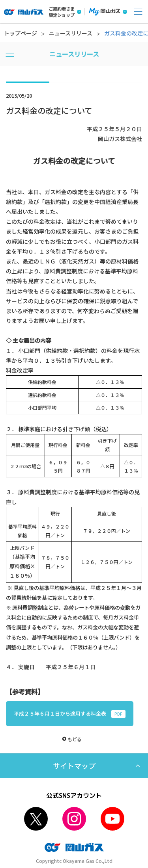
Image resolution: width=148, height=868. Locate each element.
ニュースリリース (71, 33)
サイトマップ (74, 766)
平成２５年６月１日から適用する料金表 (70, 714)
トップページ (21, 33)
